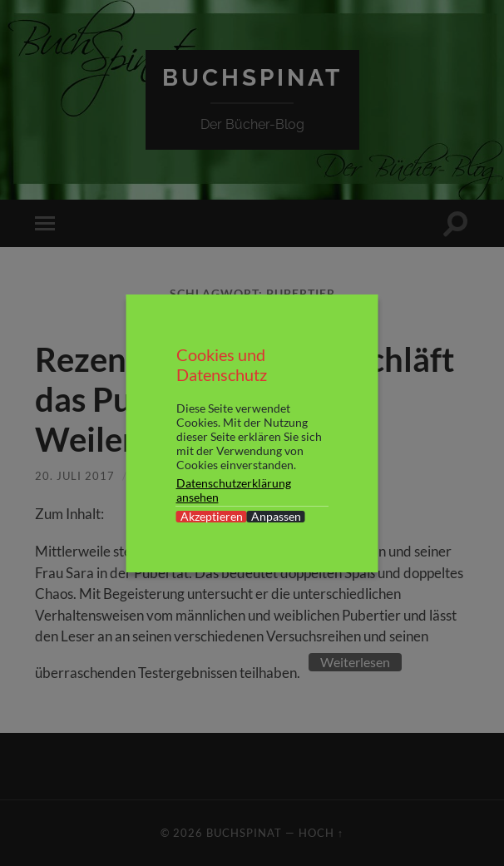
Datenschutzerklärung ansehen (234, 490)
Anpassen (276, 517)
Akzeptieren (212, 517)
